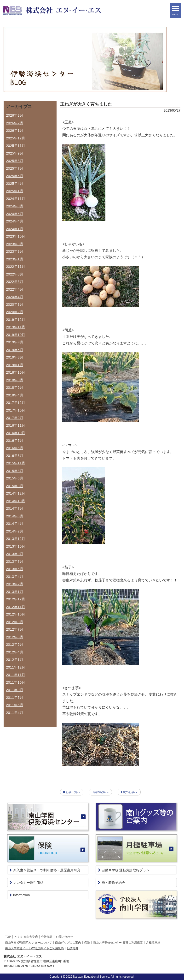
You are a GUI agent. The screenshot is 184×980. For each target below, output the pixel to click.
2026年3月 (15, 115)
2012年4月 (15, 652)
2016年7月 (15, 440)
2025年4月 (15, 183)
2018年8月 (15, 380)
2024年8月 (15, 206)
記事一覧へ (73, 792)
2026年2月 (15, 123)
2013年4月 (15, 577)
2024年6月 (15, 214)
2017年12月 (16, 403)
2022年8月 (15, 274)
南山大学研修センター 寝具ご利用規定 (118, 943)
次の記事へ (130, 792)
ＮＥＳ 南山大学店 (26, 937)
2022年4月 (15, 289)
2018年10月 (16, 372)
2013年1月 (15, 592)
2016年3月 (15, 456)
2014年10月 (16, 501)
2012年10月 (16, 614)
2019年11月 (16, 327)
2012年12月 (16, 599)
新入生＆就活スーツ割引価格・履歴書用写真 (45, 870)
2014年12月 (16, 493)
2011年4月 (15, 713)
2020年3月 (15, 304)
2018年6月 (15, 387)
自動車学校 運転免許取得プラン (124, 870)
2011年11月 (16, 675)
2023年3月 (15, 251)
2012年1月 (15, 660)
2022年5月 (15, 282)
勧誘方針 (73, 948)
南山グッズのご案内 (68, 943)
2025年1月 (15, 191)
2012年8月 (15, 622)
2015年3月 (15, 486)
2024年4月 (15, 221)
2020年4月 (15, 297)
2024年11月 (16, 199)
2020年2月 (15, 312)
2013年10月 (16, 546)
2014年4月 (15, 523)
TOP (8, 937)
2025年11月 (16, 146)
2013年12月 (16, 539)
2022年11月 (16, 266)
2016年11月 (16, 425)
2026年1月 (15, 130)
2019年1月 (15, 365)
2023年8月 (15, 244)
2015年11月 (16, 463)
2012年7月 (15, 629)
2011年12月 (16, 667)
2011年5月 (15, 705)
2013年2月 (15, 584)
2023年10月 (16, 236)
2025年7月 (15, 168)
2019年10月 (16, 335)
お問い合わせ (64, 937)
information (20, 895)
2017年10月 (16, 410)
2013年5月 (15, 569)
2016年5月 (15, 448)
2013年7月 (15, 561)
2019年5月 (15, 350)
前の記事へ (101, 792)
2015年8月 (15, 471)
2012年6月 (15, 637)
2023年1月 (15, 259)
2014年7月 (15, 508)
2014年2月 (15, 531)
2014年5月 (15, 516)
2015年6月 (15, 478)
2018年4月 (15, 395)
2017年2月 (15, 418)
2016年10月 (16, 433)
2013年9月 (15, 554)
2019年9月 (15, 342)
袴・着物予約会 (112, 883)
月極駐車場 (153, 943)
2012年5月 (15, 644)
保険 (87, 943)
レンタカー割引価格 (26, 883)
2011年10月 (16, 682)
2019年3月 (15, 357)
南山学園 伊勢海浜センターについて (28, 943)
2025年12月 (16, 138)
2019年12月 (16, 320)
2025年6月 (15, 176)
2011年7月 (15, 697)
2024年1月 (15, 229)
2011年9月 (15, 690)
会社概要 (47, 937)
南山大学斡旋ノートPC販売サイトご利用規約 (34, 948)
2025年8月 (15, 161)
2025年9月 (15, 153)
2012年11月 (16, 607)
